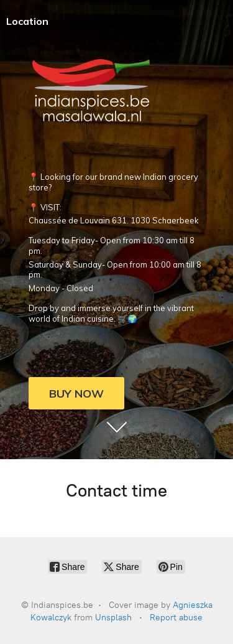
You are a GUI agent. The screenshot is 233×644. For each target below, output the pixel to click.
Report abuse (176, 618)
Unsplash (113, 618)
